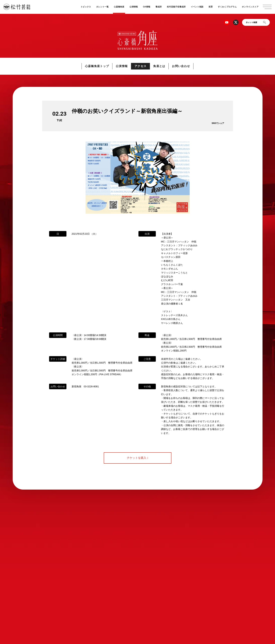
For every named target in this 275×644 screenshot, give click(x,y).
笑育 (211, 7)
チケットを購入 (137, 458)
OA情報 (147, 7)
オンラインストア (250, 7)
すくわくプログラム (227, 7)
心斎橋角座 (119, 7)
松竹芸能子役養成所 (176, 7)
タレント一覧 (102, 7)
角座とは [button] (159, 66)
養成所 (159, 7)
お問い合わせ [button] (181, 66)
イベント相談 (197, 7)
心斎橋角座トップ (97, 66)
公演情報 (134, 7)
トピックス (86, 7)
